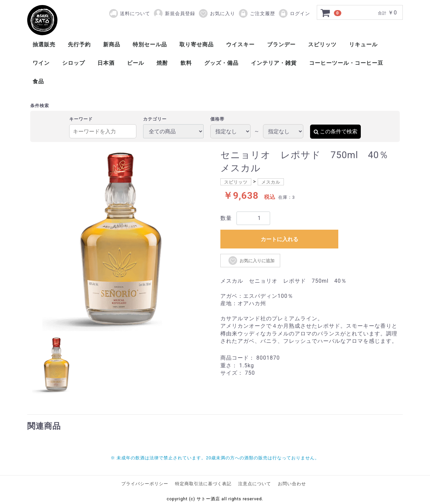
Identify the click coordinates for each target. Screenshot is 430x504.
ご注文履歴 (257, 13)
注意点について (255, 484)
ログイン (294, 13)
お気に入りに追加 (251, 261)
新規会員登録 (174, 13)
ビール (136, 63)
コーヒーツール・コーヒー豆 (346, 63)
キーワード (81, 119)
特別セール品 (150, 44)
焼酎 (162, 63)
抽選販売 (44, 44)
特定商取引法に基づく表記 (203, 484)
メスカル (271, 182)
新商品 (112, 44)
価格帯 (217, 119)
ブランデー (281, 44)
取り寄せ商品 (197, 44)
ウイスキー (240, 44)
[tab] (56, 365)
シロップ (74, 63)
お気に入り (217, 13)
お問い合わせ (292, 484)
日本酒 (106, 63)
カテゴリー (155, 119)
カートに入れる (279, 239)
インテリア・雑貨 (274, 63)
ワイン (41, 63)
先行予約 (79, 44)
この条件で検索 (335, 131)
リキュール (363, 44)
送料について (135, 13)
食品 (38, 81)
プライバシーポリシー (145, 484)
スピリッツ (322, 44)
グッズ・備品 (221, 63)
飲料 (186, 63)
